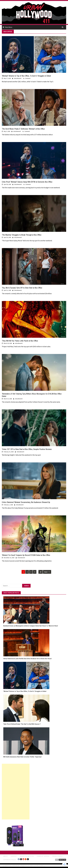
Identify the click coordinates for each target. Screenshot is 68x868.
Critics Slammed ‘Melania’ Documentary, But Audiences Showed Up (26, 502)
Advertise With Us (27, 856)
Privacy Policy (57, 856)
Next (47, 572)
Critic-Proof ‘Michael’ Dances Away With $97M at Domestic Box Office (27, 182)
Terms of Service (43, 856)
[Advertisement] (16, 792)
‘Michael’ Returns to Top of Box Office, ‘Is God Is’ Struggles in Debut (26, 76)
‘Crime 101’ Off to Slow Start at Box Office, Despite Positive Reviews (27, 449)
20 (41, 572)
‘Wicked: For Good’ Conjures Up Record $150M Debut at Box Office (26, 555)
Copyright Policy (10, 860)
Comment (28, 78)
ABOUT (6, 856)
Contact (14, 856)
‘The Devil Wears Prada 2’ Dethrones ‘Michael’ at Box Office (23, 129)
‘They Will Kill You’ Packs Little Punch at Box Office (20, 341)
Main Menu (9, 27)
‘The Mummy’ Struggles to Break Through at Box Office (22, 235)
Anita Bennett (18, 78)
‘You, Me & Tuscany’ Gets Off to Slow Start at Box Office (22, 288)
